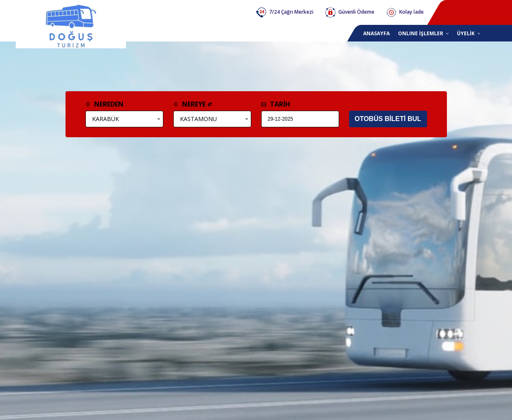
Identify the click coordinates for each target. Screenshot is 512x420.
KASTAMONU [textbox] (198, 119)
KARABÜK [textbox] (106, 119)
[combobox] (124, 119)
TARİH (276, 104)
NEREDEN (104, 104)
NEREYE (193, 104)
